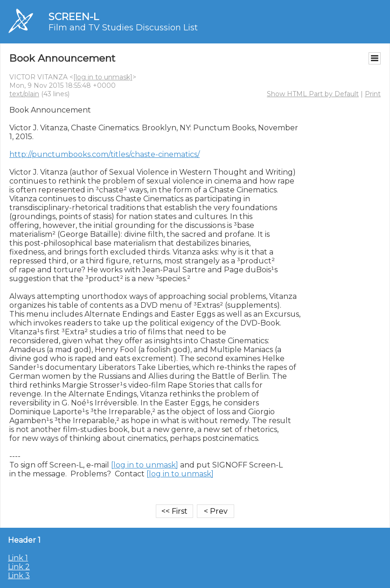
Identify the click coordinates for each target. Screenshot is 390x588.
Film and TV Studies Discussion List (123, 28)
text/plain (24, 94)
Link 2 (19, 567)
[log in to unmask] (103, 77)
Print (373, 94)
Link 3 (19, 576)
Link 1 (18, 558)
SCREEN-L (74, 17)
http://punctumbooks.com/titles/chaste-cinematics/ (104, 154)
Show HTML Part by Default (313, 94)
